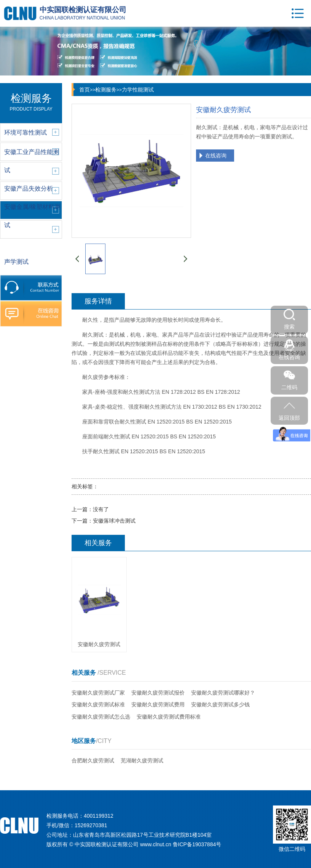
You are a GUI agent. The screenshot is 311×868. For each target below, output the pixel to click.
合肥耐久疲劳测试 (93, 761)
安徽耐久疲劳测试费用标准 (169, 717)
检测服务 (106, 90)
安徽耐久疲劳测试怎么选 (101, 717)
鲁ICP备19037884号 (197, 844)
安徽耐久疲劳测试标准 (98, 704)
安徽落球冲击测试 (114, 521)
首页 (85, 90)
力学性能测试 (138, 90)
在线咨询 (216, 156)
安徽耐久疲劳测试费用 (158, 704)
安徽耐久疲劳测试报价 (158, 693)
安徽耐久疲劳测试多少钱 (220, 704)
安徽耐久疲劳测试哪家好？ (223, 693)
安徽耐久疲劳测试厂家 (98, 693)
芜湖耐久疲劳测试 (142, 761)
